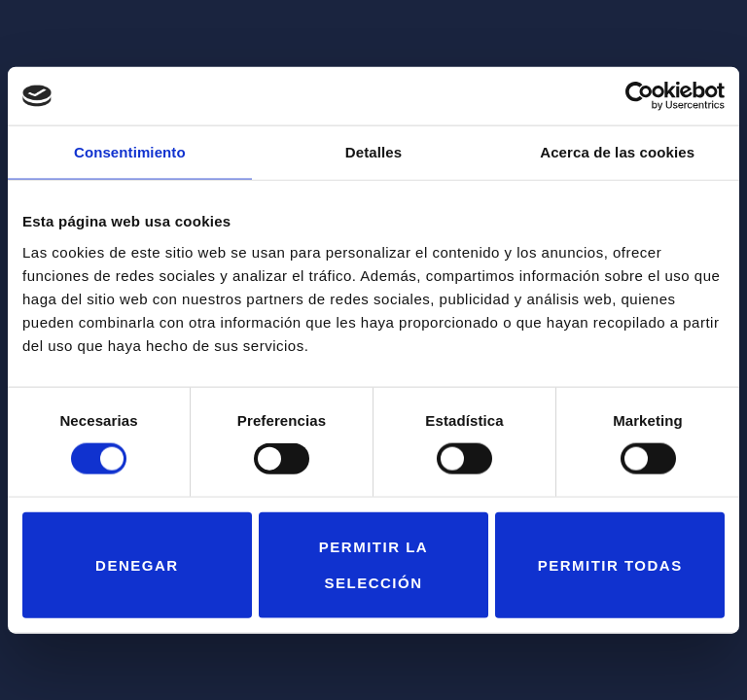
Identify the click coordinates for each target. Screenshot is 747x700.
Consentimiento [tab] (130, 152)
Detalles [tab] (373, 152)
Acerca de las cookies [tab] (617, 152)
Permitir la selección (373, 564)
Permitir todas (610, 564)
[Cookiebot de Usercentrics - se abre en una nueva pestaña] (640, 96)
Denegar (137, 564)
